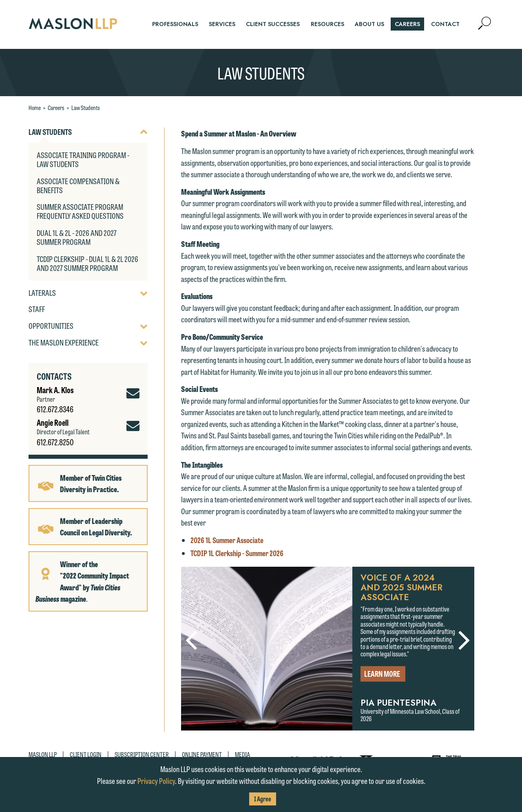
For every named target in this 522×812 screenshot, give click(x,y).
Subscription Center (142, 754)
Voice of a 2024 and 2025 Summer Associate (401, 588)
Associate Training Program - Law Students (83, 159)
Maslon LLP (43, 754)
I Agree (263, 799)
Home (35, 108)
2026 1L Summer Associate (227, 540)
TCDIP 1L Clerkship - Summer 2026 (237, 553)
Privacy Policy (156, 781)
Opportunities (51, 326)
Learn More (382, 673)
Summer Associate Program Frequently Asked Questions (80, 211)
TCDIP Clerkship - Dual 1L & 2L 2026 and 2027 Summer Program (87, 263)
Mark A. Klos (55, 390)
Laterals (42, 293)
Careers (56, 108)
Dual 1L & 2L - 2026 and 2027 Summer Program (77, 237)
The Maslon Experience (64, 343)
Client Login (86, 754)
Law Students (86, 108)
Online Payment (202, 754)
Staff (37, 309)
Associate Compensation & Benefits (78, 185)
